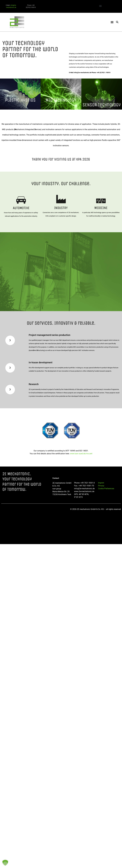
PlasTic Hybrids (20, 100)
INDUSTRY (61, 208)
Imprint (101, 483)
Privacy (101, 486)
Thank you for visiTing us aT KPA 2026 (61, 159)
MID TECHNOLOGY (61, 100)
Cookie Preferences (106, 489)
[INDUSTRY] (61, 199)
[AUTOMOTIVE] (21, 200)
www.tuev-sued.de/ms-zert (81, 454)
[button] (100, 6)
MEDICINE (101, 208)
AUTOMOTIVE (21, 208)
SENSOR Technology (102, 105)
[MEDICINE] (101, 201)
